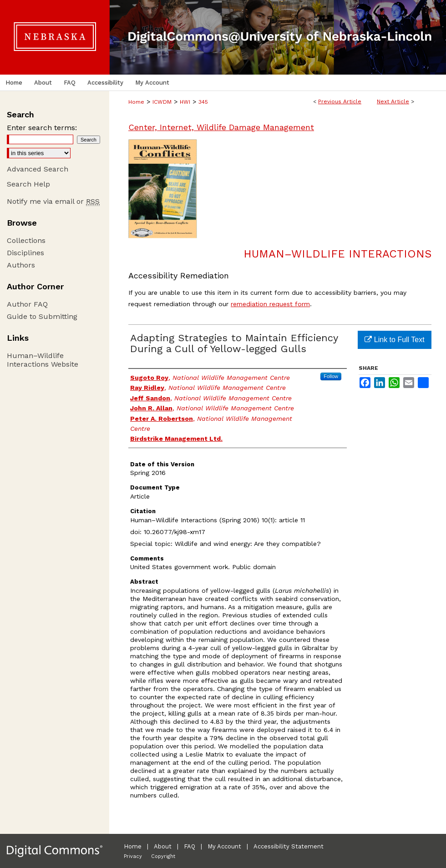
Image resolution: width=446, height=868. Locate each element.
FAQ (190, 846)
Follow (331, 376)
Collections (26, 240)
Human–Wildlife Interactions (337, 254)
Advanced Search (38, 169)
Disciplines (25, 253)
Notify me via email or (53, 201)
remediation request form (270, 304)
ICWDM (162, 102)
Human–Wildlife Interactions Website (43, 360)
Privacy (133, 856)
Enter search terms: (42, 128)
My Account (224, 846)
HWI (185, 102)
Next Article (393, 101)
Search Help (28, 184)
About (163, 846)
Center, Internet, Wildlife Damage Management (221, 127)
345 (203, 102)
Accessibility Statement (289, 846)
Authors (21, 265)
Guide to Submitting (42, 316)
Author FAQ (27, 304)
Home (136, 102)
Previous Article (340, 101)
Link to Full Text (394, 340)
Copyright (163, 856)
